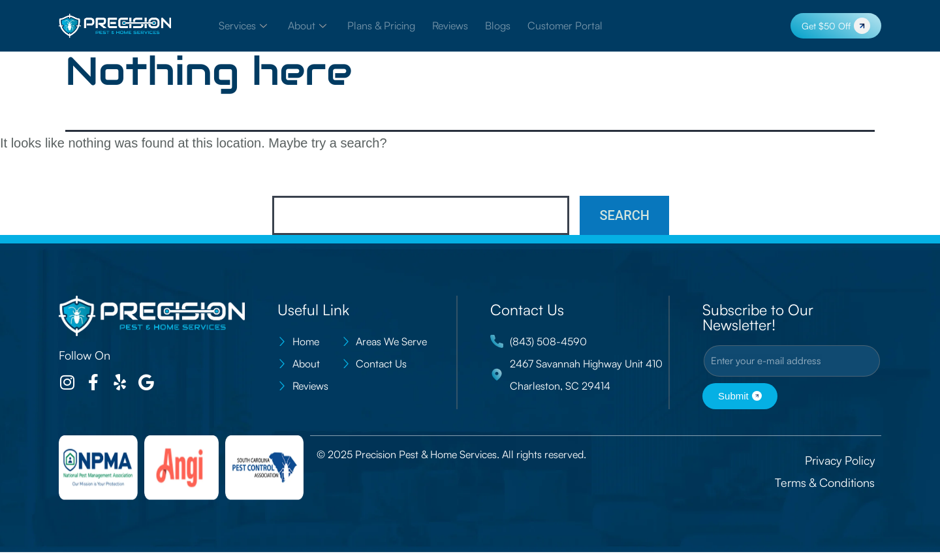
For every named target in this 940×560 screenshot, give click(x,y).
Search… (301, 178)
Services (243, 26)
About (307, 26)
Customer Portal (565, 26)
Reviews (450, 26)
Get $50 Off (836, 26)
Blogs (498, 26)
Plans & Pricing (381, 26)
